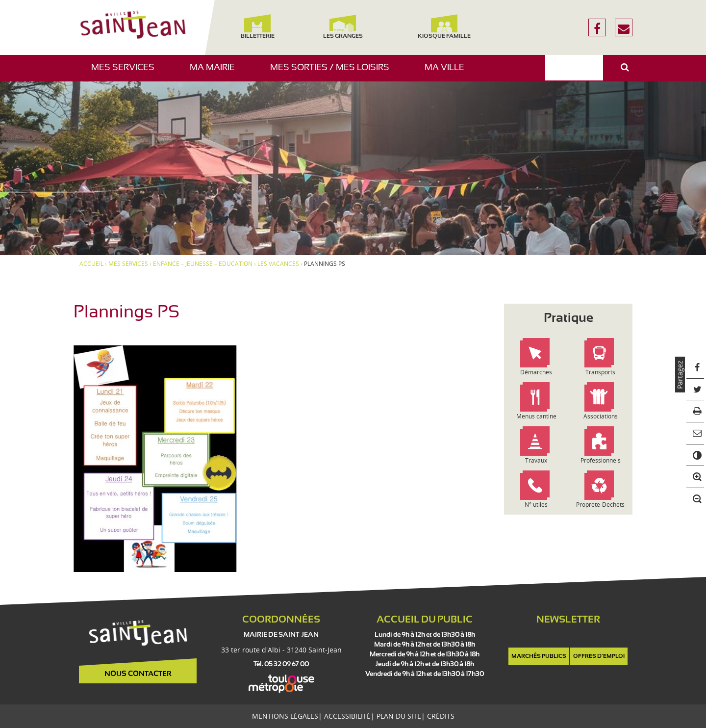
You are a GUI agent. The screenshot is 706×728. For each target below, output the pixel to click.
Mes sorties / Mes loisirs (333, 72)
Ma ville (448, 72)
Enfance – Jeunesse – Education (203, 264)
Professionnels (601, 460)
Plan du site (399, 716)
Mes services (126, 72)
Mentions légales (285, 716)
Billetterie (257, 27)
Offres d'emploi (599, 656)
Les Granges (342, 27)
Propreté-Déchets (600, 505)
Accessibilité (347, 716)
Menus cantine (536, 416)
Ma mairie (216, 72)
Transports (600, 372)
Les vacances (278, 264)
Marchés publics (539, 656)
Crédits (441, 716)
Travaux (536, 460)
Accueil (91, 264)
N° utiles (536, 505)
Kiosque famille (444, 27)
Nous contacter (138, 674)
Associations (601, 416)
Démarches (536, 372)
